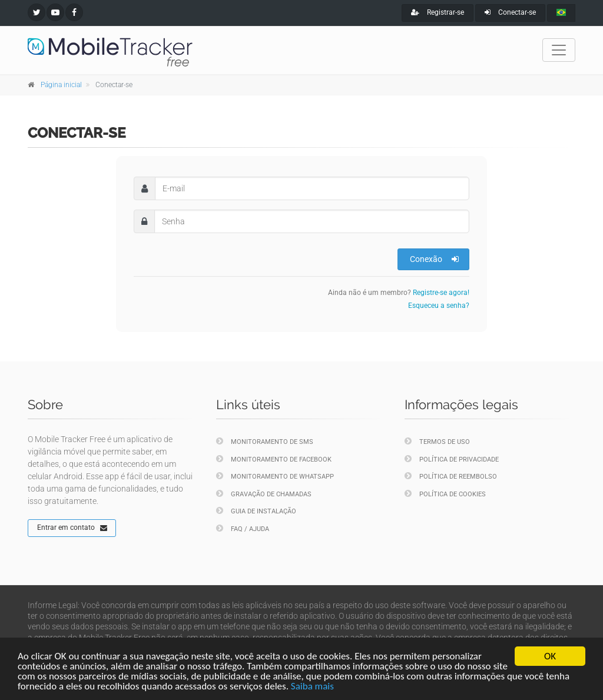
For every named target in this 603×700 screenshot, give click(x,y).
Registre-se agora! (441, 293)
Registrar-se (438, 12)
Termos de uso (437, 441)
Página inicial (61, 85)
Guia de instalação (256, 511)
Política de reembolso (451, 476)
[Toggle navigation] (559, 50)
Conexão (434, 259)
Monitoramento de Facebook (274, 459)
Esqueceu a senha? (439, 306)
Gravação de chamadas (264, 494)
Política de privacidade (452, 459)
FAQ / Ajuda (243, 528)
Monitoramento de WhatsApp (275, 476)
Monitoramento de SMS (265, 441)
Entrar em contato (72, 528)
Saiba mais (312, 686)
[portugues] (561, 13)
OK (550, 656)
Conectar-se (510, 12)
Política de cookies (445, 494)
